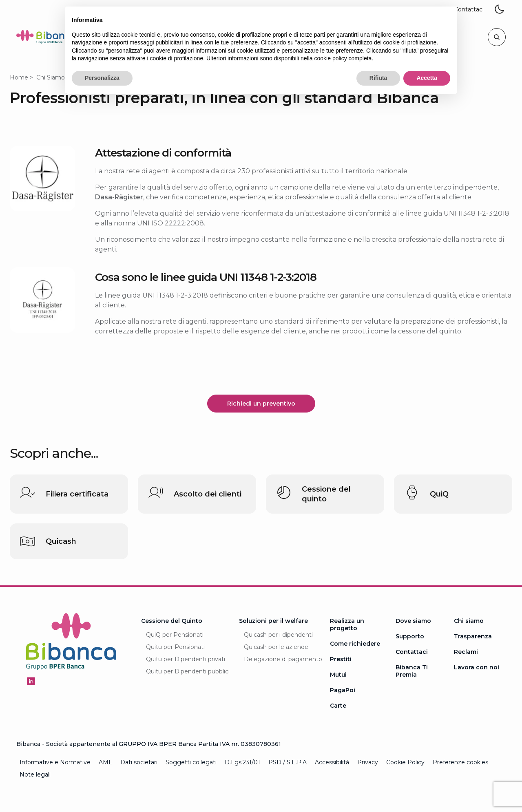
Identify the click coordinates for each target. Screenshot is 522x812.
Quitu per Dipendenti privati (186, 659)
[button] (469, 10)
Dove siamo (413, 621)
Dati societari (139, 762)
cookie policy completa (343, 58)
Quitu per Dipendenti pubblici (188, 671)
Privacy (368, 762)
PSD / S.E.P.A (288, 762)
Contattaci (412, 652)
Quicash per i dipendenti (278, 635)
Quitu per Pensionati (175, 647)
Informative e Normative (55, 762)
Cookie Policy (405, 762)
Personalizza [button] (102, 78)
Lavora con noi (477, 667)
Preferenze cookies (460, 762)
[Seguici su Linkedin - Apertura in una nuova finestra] (31, 681)
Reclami (466, 652)
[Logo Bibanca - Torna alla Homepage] (46, 38)
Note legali (35, 774)
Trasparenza (473, 636)
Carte (338, 706)
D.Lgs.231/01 (242, 762)
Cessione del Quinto (172, 621)
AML (105, 762)
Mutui (338, 675)
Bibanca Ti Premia (412, 671)
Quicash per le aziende (276, 647)
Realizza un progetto (347, 624)
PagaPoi (343, 690)
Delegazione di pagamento (283, 659)
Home (19, 77)
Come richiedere (355, 644)
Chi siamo (469, 621)
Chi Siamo (51, 77)
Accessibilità (332, 762)
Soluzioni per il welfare (273, 621)
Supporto (410, 636)
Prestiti (341, 659)
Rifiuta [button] (378, 78)
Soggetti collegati (191, 762)
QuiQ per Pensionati (175, 635)
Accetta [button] (427, 78)
